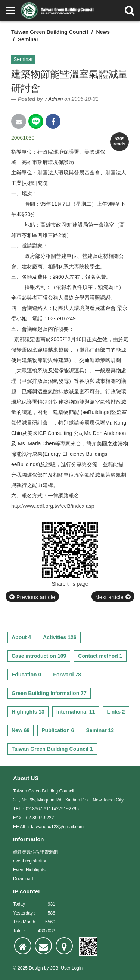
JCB (54, 968)
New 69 (21, 730)
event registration (30, 861)
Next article (113, 597)
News (103, 32)
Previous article (32, 597)
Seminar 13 (100, 730)
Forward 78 (67, 675)
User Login (72, 968)
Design (36, 968)
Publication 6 (58, 730)
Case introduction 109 (39, 656)
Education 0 (26, 675)
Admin (56, 99)
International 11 (76, 712)
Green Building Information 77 (49, 693)
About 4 (21, 637)
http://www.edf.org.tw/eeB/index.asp (53, 506)
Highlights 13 (28, 712)
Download (23, 879)
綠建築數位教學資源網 (35, 852)
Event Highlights (29, 870)
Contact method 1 (100, 656)
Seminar (28, 39)
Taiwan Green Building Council (50, 32)
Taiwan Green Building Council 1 (52, 749)
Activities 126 (60, 637)
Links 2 (116, 712)
